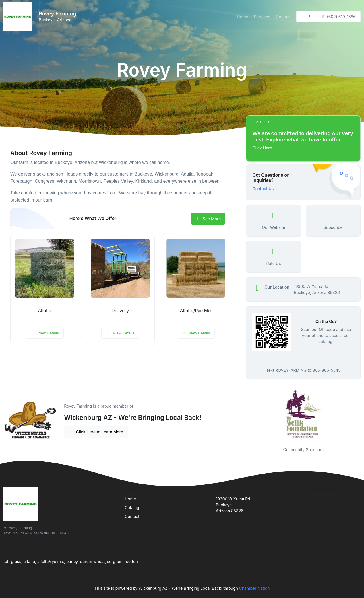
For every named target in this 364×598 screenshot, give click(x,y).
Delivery (120, 311)
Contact (283, 17)
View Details (45, 333)
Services (262, 17)
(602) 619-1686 (338, 17)
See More (208, 219)
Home (242, 17)
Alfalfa (45, 311)
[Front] (19, 17)
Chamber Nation (255, 588)
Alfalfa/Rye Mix (196, 311)
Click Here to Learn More (96, 432)
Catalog (132, 508)
